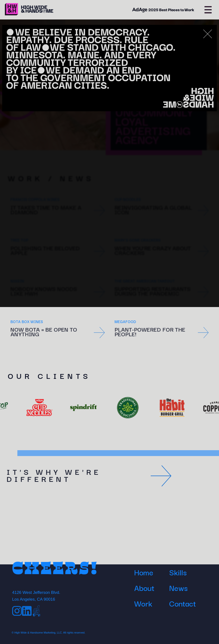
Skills (178, 572)
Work (143, 603)
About (144, 588)
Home (144, 572)
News (178, 588)
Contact (183, 603)
